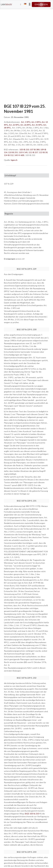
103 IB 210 (24, 149)
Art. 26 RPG (26, 125)
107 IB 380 (35, 149)
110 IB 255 (13, 152)
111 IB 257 (33, 152)
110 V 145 (23, 152)
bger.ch (14, 160)
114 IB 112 (9, 155)
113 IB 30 (43, 152)
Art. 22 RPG (14, 125)
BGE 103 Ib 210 (32, 814)
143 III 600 (19, 155)
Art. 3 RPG (36, 122)
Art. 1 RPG (26, 122)
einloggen (41, 4)
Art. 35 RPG (37, 125)
